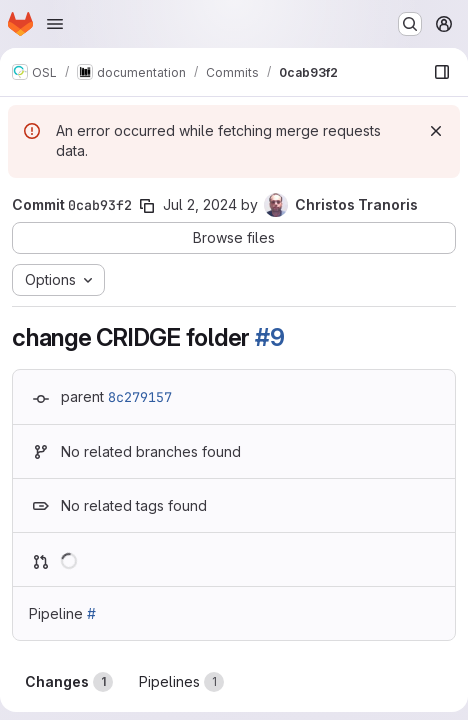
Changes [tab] (69, 682)
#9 (270, 337)
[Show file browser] (442, 72)
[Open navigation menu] (55, 24)
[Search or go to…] (410, 24)
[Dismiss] (436, 131)
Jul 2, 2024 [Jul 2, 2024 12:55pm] (200, 204)
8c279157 (140, 397)
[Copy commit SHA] (147, 206)
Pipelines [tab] (181, 682)
